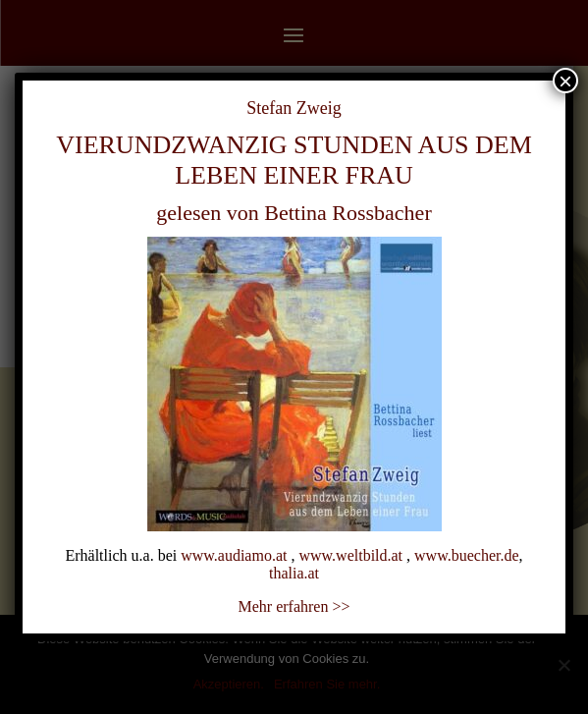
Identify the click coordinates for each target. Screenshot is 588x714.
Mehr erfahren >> (294, 606)
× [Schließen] (565, 81)
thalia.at (294, 573)
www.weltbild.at (350, 555)
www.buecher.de (466, 555)
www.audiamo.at (234, 555)
